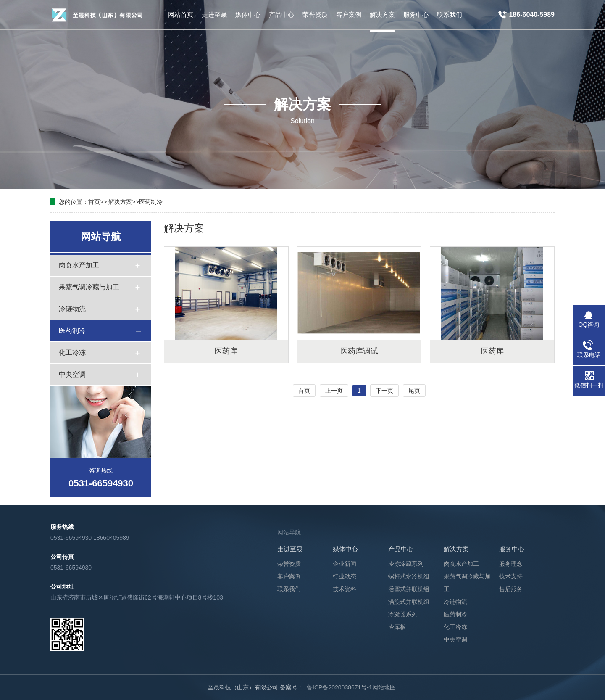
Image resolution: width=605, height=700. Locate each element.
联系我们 (289, 589)
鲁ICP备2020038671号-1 (339, 687)
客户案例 (289, 576)
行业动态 (345, 576)
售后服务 (511, 589)
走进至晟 (290, 549)
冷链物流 (72, 309)
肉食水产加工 (79, 265)
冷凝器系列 (403, 614)
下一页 (384, 391)
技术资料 (345, 589)
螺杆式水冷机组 (409, 576)
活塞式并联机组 (409, 589)
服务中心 (512, 549)
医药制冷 (151, 202)
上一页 (334, 391)
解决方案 (120, 202)
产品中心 (401, 549)
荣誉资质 (289, 564)
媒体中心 (345, 549)
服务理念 (511, 564)
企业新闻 (345, 564)
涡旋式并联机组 (409, 602)
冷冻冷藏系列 (406, 564)
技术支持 (511, 576)
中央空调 (72, 374)
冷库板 (397, 627)
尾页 (414, 391)
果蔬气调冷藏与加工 (89, 287)
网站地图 (384, 687)
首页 (94, 202)
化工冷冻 (72, 353)
